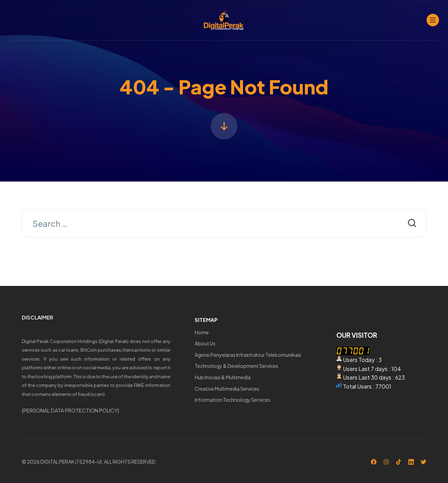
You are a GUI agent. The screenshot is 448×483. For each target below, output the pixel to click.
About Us (205, 343)
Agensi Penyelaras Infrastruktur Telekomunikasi (248, 355)
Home (202, 332)
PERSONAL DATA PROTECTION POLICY (71, 410)
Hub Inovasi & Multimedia (223, 377)
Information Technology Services (232, 400)
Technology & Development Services (236, 366)
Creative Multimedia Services (227, 389)
